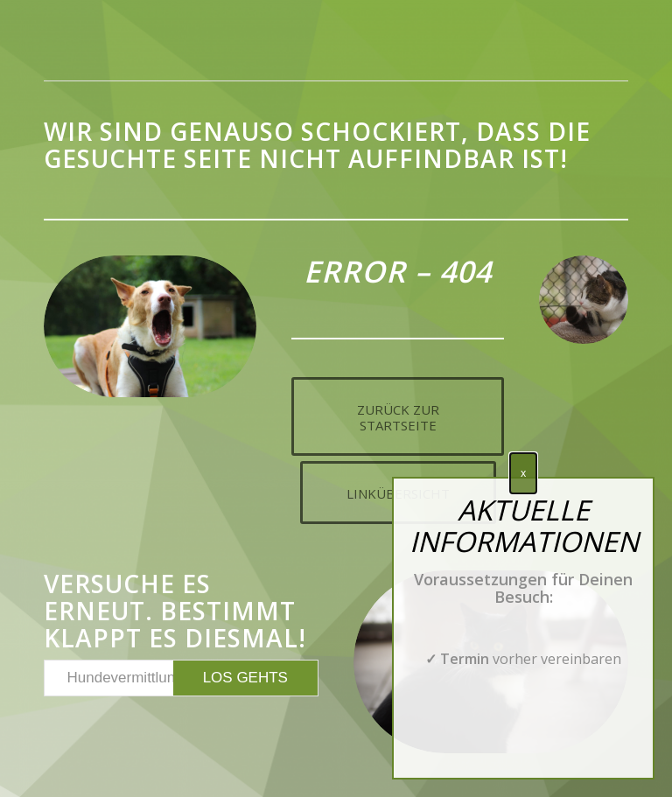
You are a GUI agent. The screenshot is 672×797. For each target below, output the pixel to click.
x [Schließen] (523, 473)
